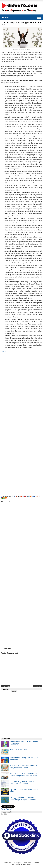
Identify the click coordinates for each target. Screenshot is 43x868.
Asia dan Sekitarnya (18, 750)
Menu (39, 17)
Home (7, 17)
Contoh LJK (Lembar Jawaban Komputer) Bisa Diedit (22, 783)
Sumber (4, 351)
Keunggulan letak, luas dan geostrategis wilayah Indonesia (23, 799)
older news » (38, 686)
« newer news (6, 686)
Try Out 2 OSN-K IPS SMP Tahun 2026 (24, 791)
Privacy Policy (27, 863)
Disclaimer (36, 863)
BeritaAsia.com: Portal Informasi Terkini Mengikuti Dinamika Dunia (23, 775)
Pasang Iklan (8, 863)
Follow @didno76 (7, 809)
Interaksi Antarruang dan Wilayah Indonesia (24, 759)
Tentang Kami (17, 863)
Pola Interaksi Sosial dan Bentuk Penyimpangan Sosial (23, 767)
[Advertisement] (21, 423)
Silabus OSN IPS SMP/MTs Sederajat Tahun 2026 (25, 743)
